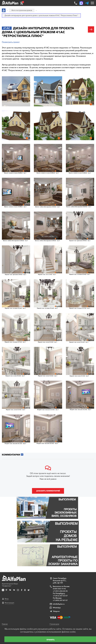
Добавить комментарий (48, 492)
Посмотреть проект (11, 42)
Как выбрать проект (10, 613)
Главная (5, 589)
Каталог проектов (9, 594)
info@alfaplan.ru (59, 569)
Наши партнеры (56, 606)
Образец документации (11, 603)
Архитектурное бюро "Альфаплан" (14, 547)
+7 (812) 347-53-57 (60, 561)
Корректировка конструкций (13, 622)
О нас (52, 620)
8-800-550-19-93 (59, 554)
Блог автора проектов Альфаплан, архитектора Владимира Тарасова (68, 595)
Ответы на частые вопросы (12, 608)
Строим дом (54, 589)
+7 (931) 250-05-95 (60, 557)
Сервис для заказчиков (11, 617)
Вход (7, 565)
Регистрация (9, 569)
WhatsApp (57, 573)
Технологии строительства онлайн (63, 601)
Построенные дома (57, 610)
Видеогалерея (55, 615)
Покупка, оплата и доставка (13, 599)
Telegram (56, 576)
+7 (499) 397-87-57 (60, 566)
